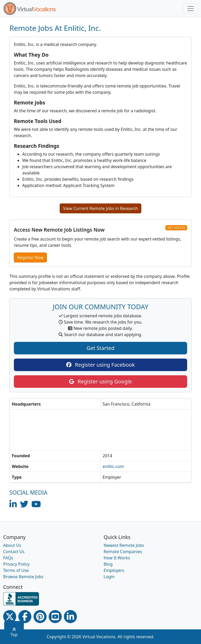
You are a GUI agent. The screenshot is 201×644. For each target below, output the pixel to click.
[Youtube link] (55, 617)
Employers (114, 570)
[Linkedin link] (70, 617)
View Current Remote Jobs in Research (100, 208)
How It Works (117, 558)
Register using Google (100, 381)
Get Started (101, 348)
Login (109, 577)
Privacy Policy (16, 564)
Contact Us (14, 552)
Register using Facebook (101, 365)
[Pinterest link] (40, 617)
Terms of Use (16, 570)
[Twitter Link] (10, 617)
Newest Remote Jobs (124, 545)
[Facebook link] (25, 617)
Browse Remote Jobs (23, 577)
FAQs (8, 558)
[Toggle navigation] (191, 9)
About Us (12, 545)
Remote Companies (123, 552)
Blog (108, 564)
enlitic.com (113, 466)
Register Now (30, 257)
